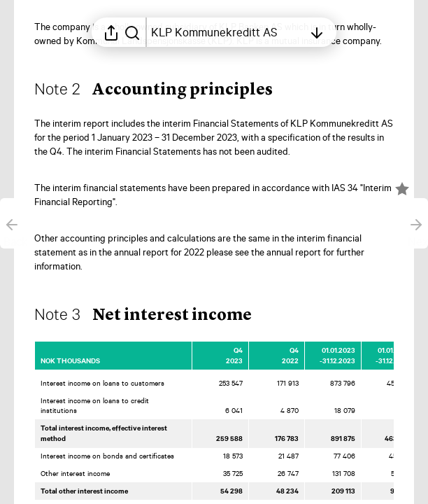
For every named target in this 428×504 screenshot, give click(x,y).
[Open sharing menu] (111, 32)
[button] (165, 91)
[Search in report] (132, 32)
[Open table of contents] (227, 32)
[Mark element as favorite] (402, 189)
